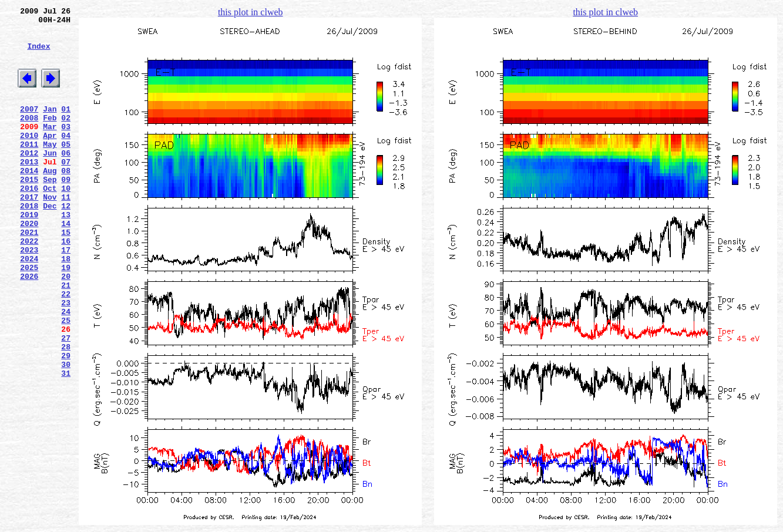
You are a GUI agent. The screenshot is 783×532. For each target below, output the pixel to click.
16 (66, 285)
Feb (50, 137)
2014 (29, 200)
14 (66, 264)
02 (66, 137)
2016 (29, 221)
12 (66, 243)
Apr (50, 158)
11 (66, 232)
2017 (29, 232)
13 (66, 253)
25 (66, 380)
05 (66, 169)
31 (66, 443)
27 (66, 401)
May (50, 169)
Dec (50, 243)
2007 (29, 126)
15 (66, 274)
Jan (50, 126)
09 (66, 211)
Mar (50, 147)
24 (66, 369)
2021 (29, 274)
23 (66, 359)
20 (66, 327)
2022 (29, 285)
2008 (29, 137)
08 (66, 200)
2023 (29, 295)
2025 (29, 316)
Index (38, 55)
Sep (50, 211)
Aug (50, 200)
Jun (50, 179)
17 (66, 295)
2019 (29, 253)
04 (66, 158)
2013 (29, 190)
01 (66, 126)
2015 (29, 211)
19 (66, 316)
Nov (50, 232)
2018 (29, 243)
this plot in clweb (251, 12)
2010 (29, 158)
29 (66, 422)
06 (66, 179)
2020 (29, 264)
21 (66, 338)
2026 (29, 327)
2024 (29, 306)
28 (66, 412)
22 (66, 348)
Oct (50, 221)
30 (66, 433)
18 (66, 306)
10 (66, 221)
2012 (29, 179)
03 (66, 147)
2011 (29, 169)
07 (66, 190)
